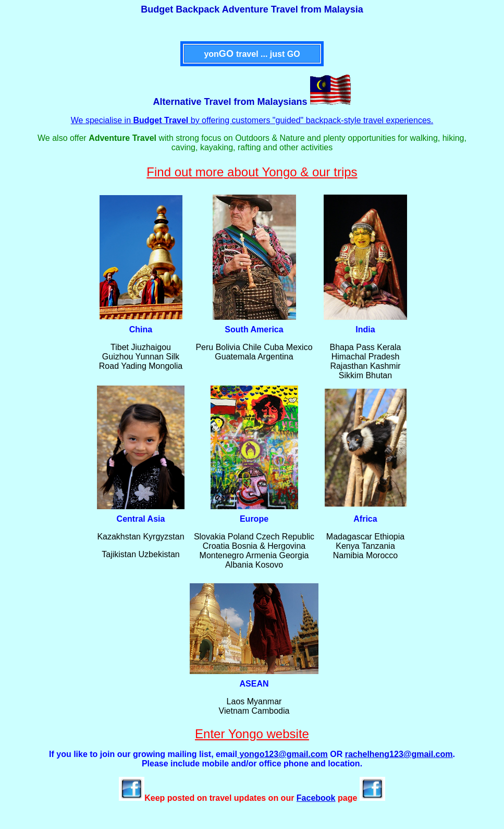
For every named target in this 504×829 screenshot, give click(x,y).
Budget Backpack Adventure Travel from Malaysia (252, 9)
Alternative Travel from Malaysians (230, 102)
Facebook (316, 798)
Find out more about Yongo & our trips (252, 172)
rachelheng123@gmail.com (399, 754)
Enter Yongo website (252, 734)
